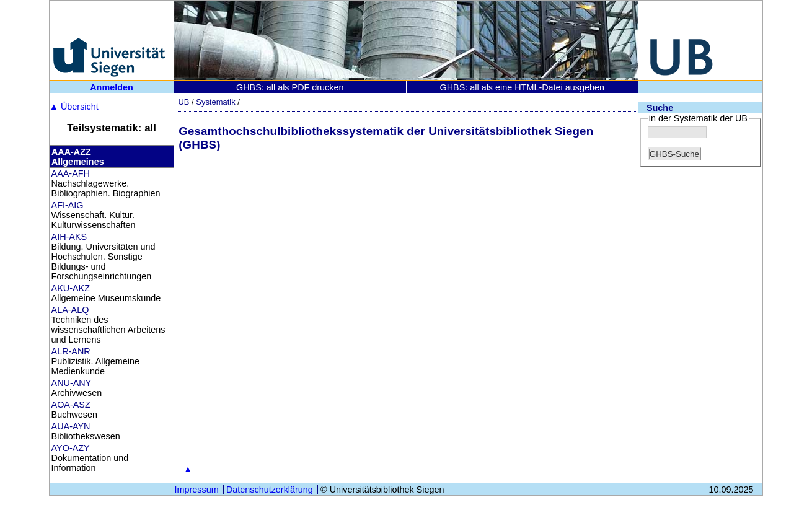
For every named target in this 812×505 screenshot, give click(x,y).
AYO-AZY (71, 448)
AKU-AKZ (71, 288)
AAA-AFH (71, 173)
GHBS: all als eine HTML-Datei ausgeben (522, 87)
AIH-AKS (69, 237)
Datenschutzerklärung (270, 490)
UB (183, 102)
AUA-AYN (71, 426)
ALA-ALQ (70, 310)
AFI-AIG (68, 205)
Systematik (215, 102)
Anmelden (112, 87)
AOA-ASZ (71, 405)
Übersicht (74, 107)
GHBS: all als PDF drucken (290, 87)
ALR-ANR (71, 351)
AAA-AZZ (71, 152)
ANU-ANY (72, 383)
